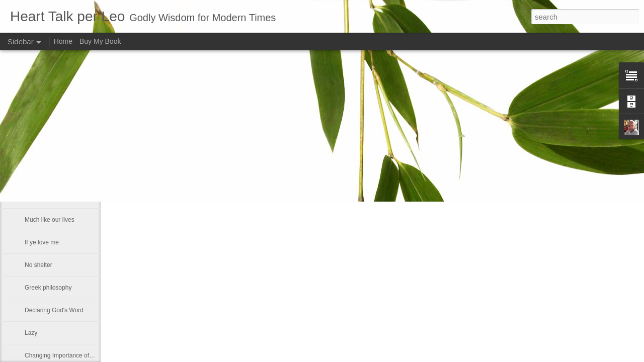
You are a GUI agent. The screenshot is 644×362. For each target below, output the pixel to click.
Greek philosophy (48, 288)
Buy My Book (100, 41)
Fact (30, 174)
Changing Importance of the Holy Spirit (76, 355)
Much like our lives (50, 220)
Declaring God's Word (54, 310)
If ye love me (42, 242)
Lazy (31, 333)
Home (63, 41)
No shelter (38, 265)
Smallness (38, 197)
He (28, 152)
